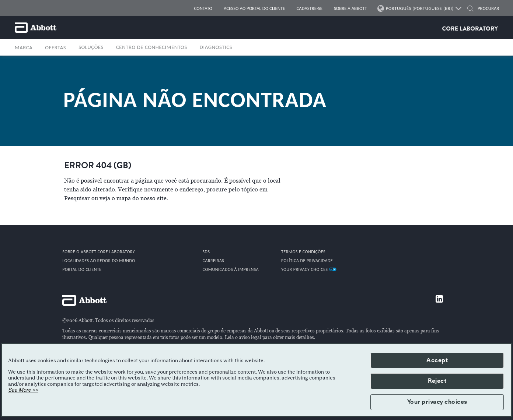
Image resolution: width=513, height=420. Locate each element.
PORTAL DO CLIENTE (82, 269)
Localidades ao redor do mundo (99, 261)
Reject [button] (437, 381)
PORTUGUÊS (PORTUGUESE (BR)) (420, 8)
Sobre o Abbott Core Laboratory (99, 252)
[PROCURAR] (486, 8)
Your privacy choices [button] (437, 402)
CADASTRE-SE (310, 8)
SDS (206, 252)
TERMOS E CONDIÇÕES (303, 252)
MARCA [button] (24, 47)
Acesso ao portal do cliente (254, 8)
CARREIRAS (214, 261)
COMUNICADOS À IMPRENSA (231, 269)
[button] (470, 9)
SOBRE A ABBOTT (350, 8)
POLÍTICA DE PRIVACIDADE (307, 261)
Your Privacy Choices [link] (309, 269)
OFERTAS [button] (55, 47)
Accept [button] (437, 360)
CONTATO (203, 8)
